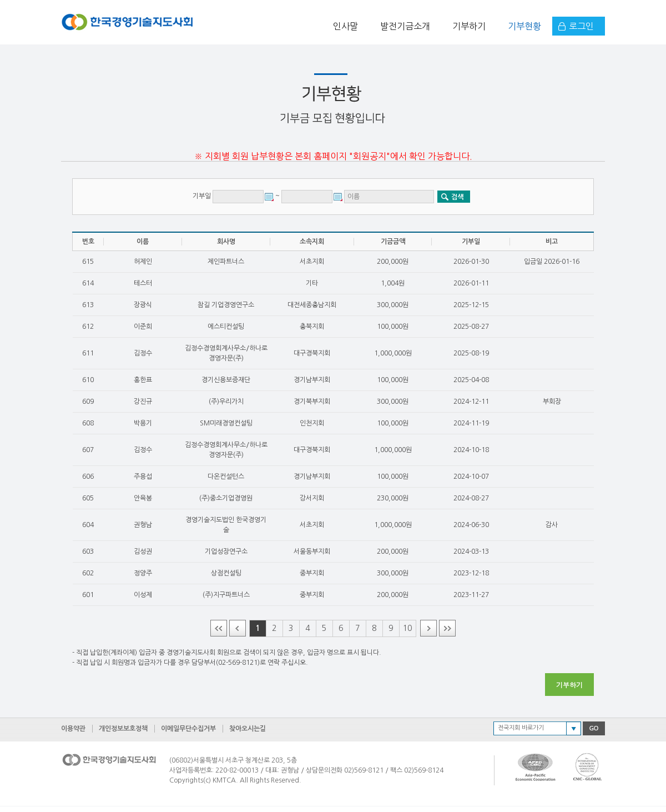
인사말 (345, 26)
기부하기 (469, 26)
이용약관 (73, 729)
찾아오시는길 (248, 729)
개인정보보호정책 (123, 729)
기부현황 (524, 26)
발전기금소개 (405, 26)
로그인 (581, 26)
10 (407, 628)
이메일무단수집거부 (188, 729)
